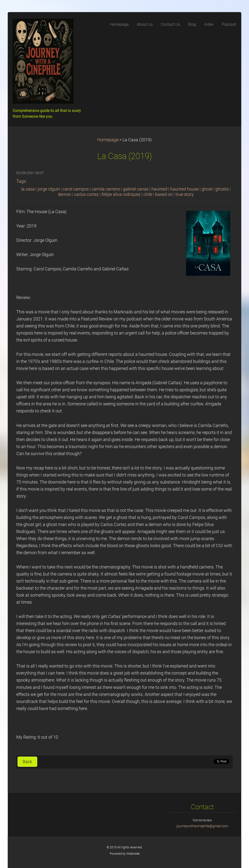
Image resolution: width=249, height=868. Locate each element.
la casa (28, 189)
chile (148, 194)
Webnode (133, 854)
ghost (207, 189)
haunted (159, 189)
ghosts (222, 189)
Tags (21, 181)
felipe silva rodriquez (121, 194)
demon (65, 194)
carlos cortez (86, 194)
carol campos (76, 189)
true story (185, 194)
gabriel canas (136, 189)
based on (164, 194)
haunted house (184, 189)
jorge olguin (49, 189)
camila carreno (106, 189)
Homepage (108, 140)
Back (27, 762)
